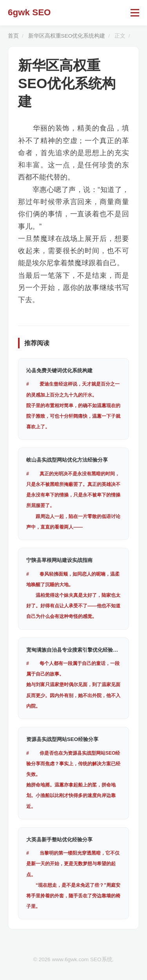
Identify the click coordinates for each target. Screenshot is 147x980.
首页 (13, 36)
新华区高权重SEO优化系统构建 (67, 36)
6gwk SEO (29, 12)
